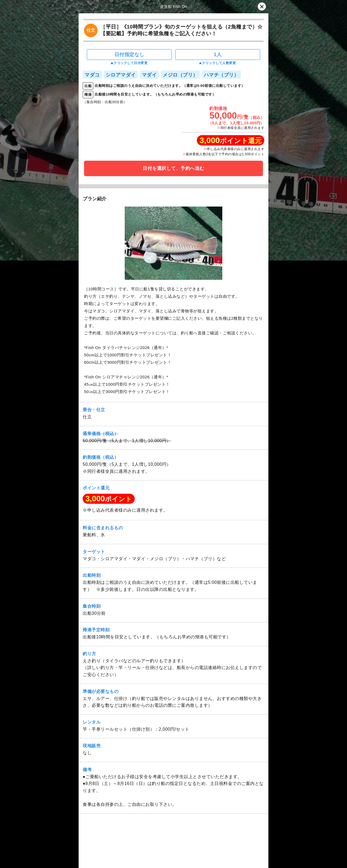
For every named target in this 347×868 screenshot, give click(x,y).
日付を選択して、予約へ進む (173, 168)
